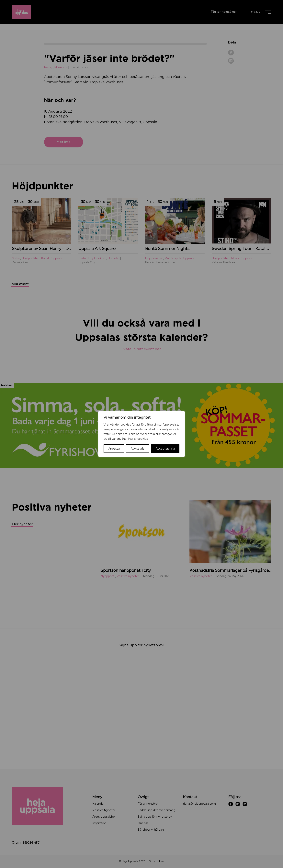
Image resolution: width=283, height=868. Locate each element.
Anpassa (114, 449)
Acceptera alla (165, 449)
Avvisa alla (138, 449)
